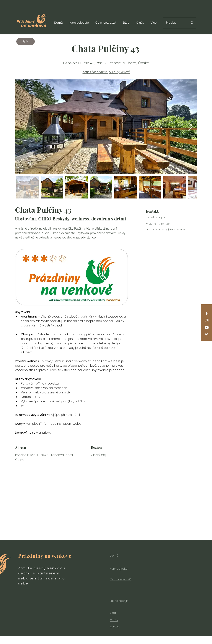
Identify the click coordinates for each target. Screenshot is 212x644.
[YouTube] (207, 327)
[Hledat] (175, 23)
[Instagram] (207, 320)
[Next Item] (191, 127)
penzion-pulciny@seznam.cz (165, 229)
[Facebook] (207, 313)
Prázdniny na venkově (45, 556)
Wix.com (141, 642)
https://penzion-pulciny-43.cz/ (106, 72)
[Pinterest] (207, 335)
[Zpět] (26, 41)
